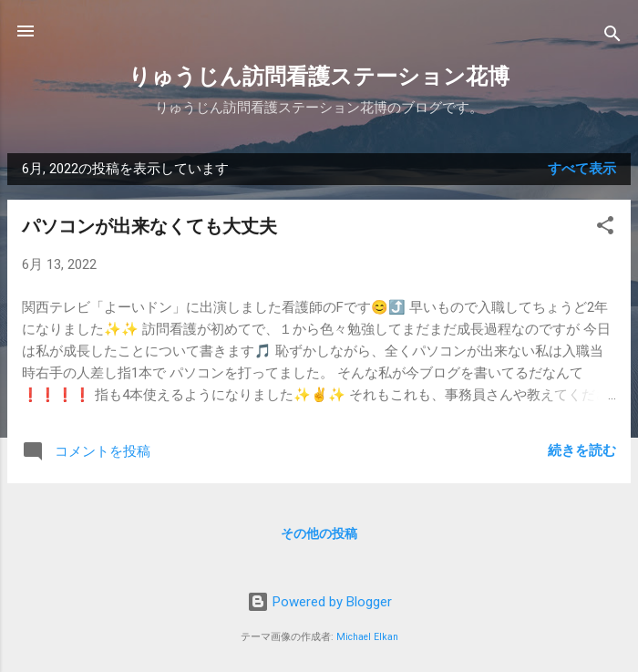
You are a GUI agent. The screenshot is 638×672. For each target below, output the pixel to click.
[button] (605, 228)
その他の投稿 (319, 533)
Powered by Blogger (319, 602)
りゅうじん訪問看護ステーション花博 (319, 77)
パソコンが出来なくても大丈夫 (149, 226)
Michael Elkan (367, 637)
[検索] (612, 37)
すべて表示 (582, 169)
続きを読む (582, 450)
